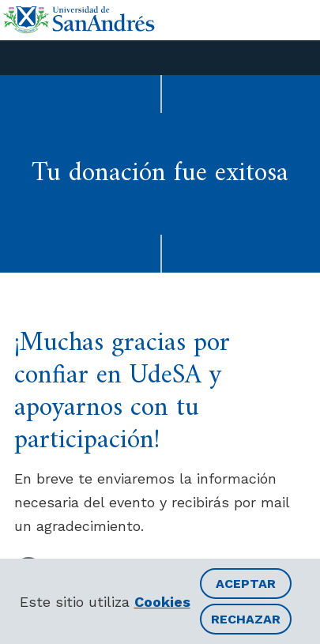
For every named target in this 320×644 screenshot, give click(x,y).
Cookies (162, 602)
